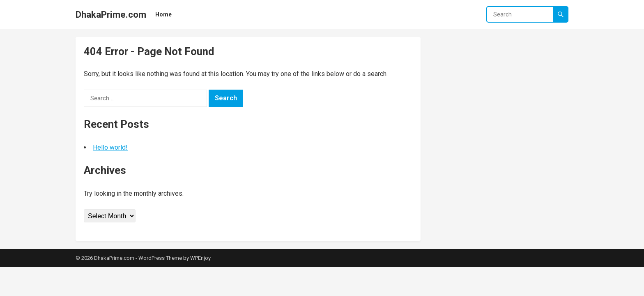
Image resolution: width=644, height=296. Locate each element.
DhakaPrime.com (111, 14)
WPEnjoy (200, 258)
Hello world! (110, 147)
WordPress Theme (160, 258)
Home (163, 14)
